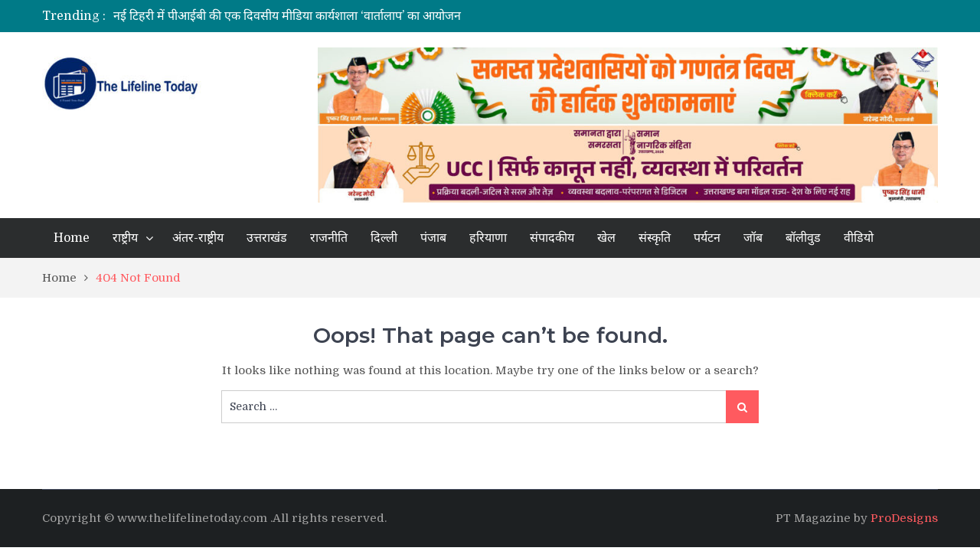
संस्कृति (655, 238)
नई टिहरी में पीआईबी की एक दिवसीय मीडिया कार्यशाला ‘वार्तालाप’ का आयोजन (287, 16)
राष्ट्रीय (125, 238)
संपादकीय (552, 238)
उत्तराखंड (267, 238)
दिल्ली (384, 238)
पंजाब (433, 238)
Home (72, 238)
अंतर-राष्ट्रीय (198, 238)
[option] (346, 16)
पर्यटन (707, 238)
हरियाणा (488, 238)
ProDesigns (904, 518)
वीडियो (859, 238)
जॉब (753, 238)
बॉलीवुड (803, 238)
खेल (606, 238)
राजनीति (329, 238)
